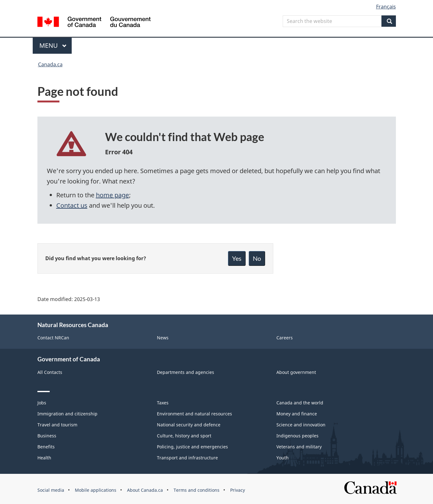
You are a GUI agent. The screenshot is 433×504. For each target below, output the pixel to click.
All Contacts (50, 372)
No (257, 258)
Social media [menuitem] (51, 490)
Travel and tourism (57, 425)
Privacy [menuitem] (238, 490)
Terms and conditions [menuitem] (197, 490)
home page (112, 195)
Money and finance (297, 414)
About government (296, 372)
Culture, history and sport (184, 436)
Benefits (46, 447)
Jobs (42, 403)
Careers (285, 338)
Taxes (163, 403)
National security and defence (189, 425)
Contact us (72, 205)
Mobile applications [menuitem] (96, 490)
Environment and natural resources (194, 414)
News (163, 338)
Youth (283, 458)
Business (47, 436)
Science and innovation (301, 425)
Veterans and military (299, 447)
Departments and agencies (186, 372)
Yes (237, 258)
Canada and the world (300, 403)
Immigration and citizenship (67, 414)
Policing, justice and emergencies (192, 447)
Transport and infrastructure (187, 458)
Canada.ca (50, 64)
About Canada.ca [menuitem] (145, 490)
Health (44, 458)
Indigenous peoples (297, 436)
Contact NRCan (53, 338)
